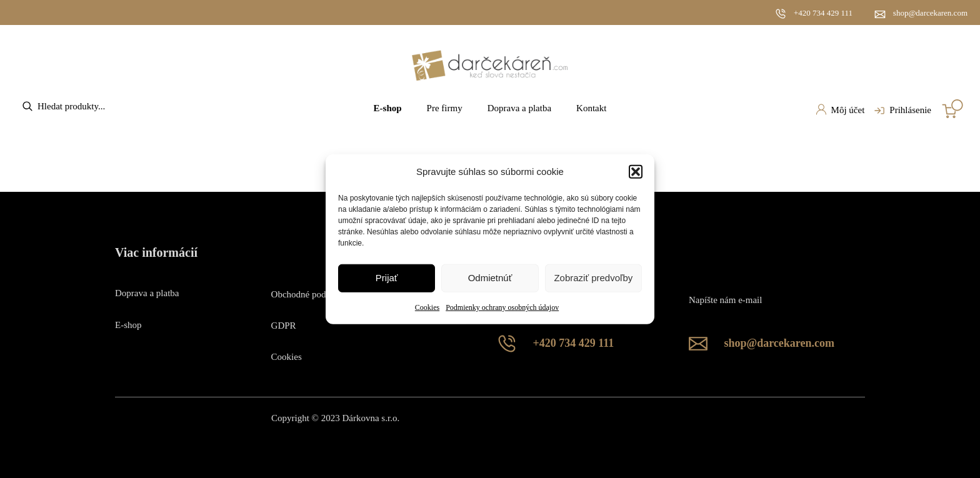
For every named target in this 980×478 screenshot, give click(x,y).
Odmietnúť (490, 278)
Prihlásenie (901, 111)
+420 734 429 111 (823, 13)
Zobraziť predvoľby (593, 278)
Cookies (427, 307)
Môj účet (840, 109)
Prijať (387, 278)
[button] (636, 171)
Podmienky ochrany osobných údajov (502, 307)
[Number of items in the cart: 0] (952, 109)
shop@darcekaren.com (930, 13)
